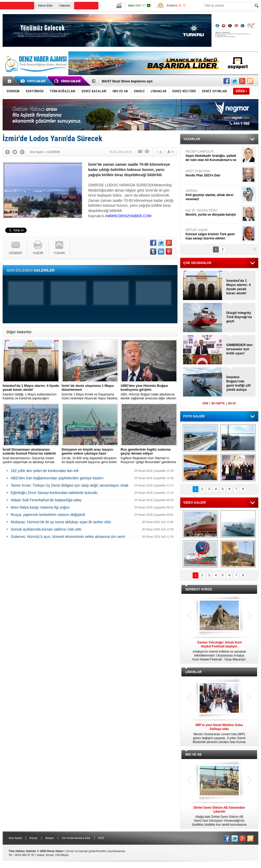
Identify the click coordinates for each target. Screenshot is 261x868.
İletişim (50, 838)
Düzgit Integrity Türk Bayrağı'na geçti (239, 317)
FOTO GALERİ (194, 416)
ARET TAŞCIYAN (213, 173)
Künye (34, 838)
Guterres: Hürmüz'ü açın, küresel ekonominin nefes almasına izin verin (68, 537)
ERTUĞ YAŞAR (213, 234)
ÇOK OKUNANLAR (197, 263)
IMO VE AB (193, 755)
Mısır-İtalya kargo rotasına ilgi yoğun (40, 507)
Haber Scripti (45, 855)
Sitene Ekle (45, 5)
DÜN (205, 403)
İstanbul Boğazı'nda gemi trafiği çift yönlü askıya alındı (238, 383)
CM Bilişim (62, 855)
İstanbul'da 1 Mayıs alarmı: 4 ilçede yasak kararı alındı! (238, 287)
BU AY (232, 403)
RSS (101, 838)
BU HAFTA (218, 403)
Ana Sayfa (15, 838)
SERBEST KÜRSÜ (199, 589)
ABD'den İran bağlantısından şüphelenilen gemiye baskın (57, 478)
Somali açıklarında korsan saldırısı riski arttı (46, 529)
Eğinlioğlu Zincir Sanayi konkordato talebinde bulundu (54, 493)
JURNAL (213, 195)
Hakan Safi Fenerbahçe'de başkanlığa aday (46, 500)
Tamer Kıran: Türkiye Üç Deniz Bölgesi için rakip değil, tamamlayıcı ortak (70, 485)
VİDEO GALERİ (194, 503)
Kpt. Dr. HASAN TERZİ (213, 213)
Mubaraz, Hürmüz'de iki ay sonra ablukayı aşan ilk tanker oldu (61, 522)
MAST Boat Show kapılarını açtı (127, 81)
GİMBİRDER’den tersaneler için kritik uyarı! (239, 349)
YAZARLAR (192, 139)
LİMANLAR (194, 672)
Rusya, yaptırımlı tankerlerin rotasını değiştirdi (48, 515)
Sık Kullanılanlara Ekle (76, 838)
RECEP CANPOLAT (213, 156)
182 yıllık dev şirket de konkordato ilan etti (45, 471)
